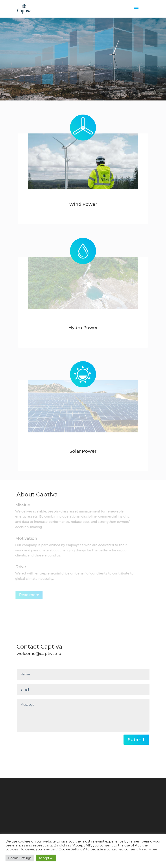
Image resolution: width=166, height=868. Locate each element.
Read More (148, 849)
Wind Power (83, 204)
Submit (136, 740)
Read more (29, 595)
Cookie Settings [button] (20, 858)
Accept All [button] (46, 858)
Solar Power (83, 451)
